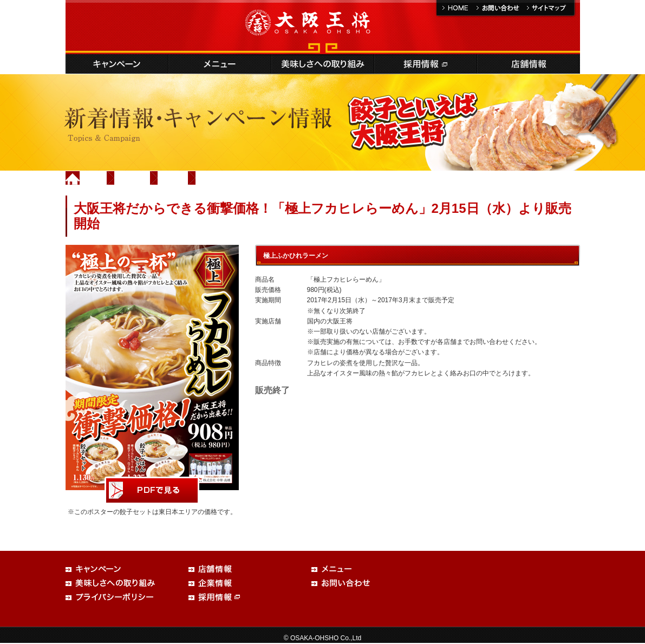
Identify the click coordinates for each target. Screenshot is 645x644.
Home (94, 178)
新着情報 (133, 178)
